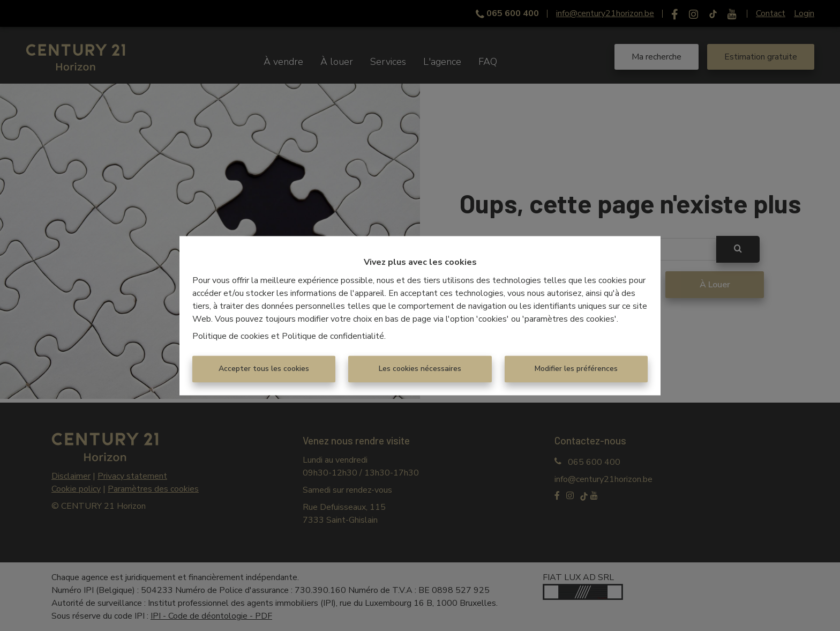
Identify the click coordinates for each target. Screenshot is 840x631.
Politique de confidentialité (333, 336)
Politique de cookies (231, 336)
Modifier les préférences (576, 369)
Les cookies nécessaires (420, 369)
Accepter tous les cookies (264, 369)
